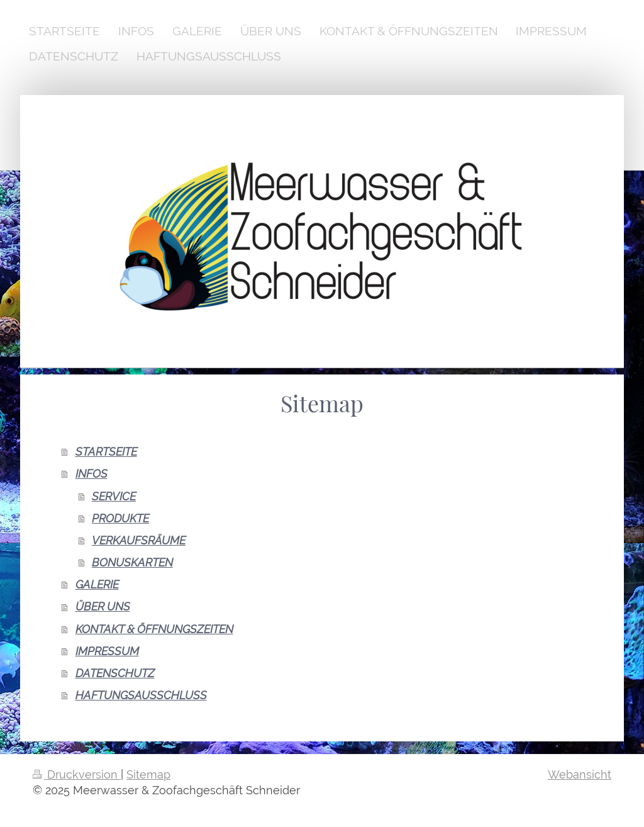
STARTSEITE (106, 452)
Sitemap (148, 774)
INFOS (92, 474)
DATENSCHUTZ (115, 673)
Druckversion (77, 774)
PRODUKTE (120, 518)
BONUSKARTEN (132, 562)
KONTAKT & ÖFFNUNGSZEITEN (154, 629)
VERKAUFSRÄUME (139, 540)
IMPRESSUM (107, 651)
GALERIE (97, 584)
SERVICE (114, 496)
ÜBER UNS (103, 606)
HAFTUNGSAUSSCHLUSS (141, 695)
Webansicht (580, 774)
